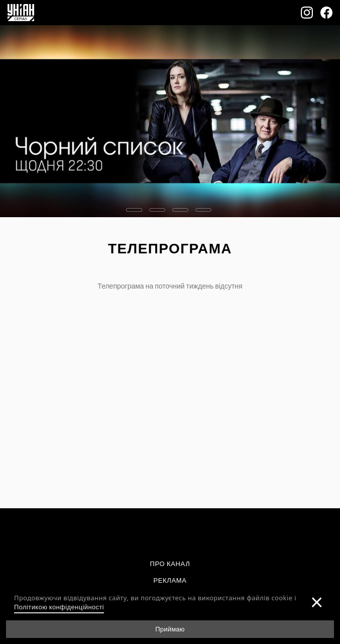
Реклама (170, 580)
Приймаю (170, 629)
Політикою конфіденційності (59, 607)
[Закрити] (317, 601)
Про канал (170, 564)
